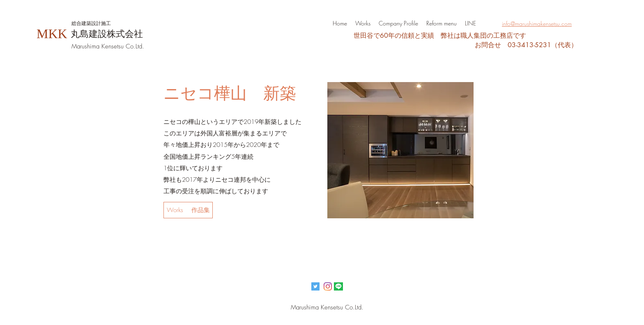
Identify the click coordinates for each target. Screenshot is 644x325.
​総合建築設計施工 (91, 23)
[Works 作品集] (188, 210)
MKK (52, 34)
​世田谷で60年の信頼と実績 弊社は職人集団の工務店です (440, 35)
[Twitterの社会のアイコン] (315, 286)
